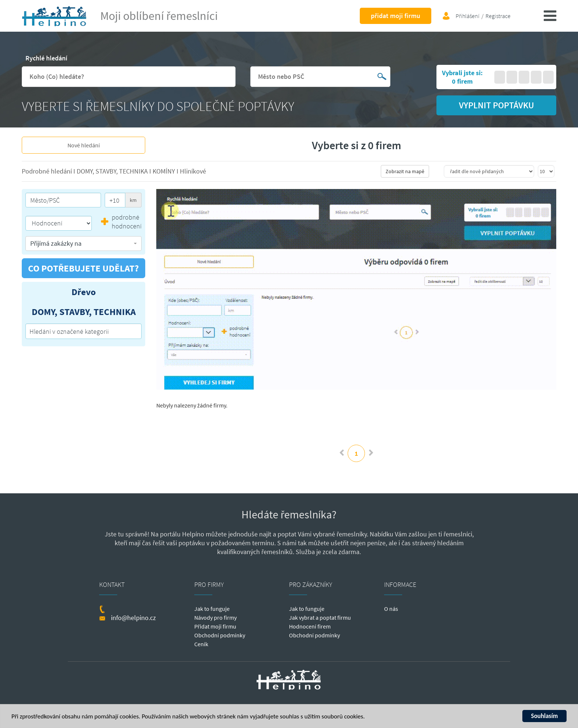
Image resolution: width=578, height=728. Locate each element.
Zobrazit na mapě (405, 171)
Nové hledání (84, 145)
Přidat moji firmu (215, 626)
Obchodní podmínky (220, 635)
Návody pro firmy (215, 617)
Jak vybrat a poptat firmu (320, 617)
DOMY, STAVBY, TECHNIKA (113, 171)
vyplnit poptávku (497, 105)
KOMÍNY (165, 171)
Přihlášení (468, 16)
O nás (391, 609)
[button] (83, 244)
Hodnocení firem (310, 626)
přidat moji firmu (396, 16)
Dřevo (84, 292)
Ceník (201, 644)
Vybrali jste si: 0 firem (462, 77)
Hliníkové (193, 171)
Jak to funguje (212, 609)
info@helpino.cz (133, 618)
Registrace (498, 16)
